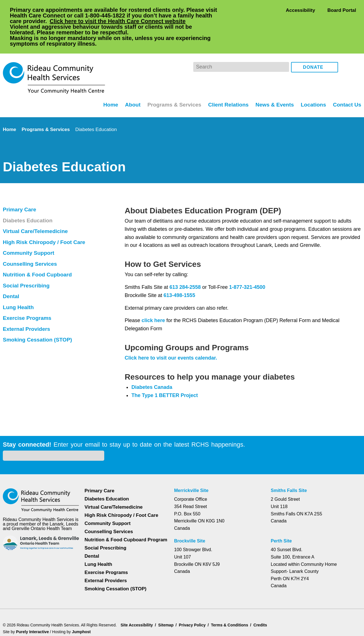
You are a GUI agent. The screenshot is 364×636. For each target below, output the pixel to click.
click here (153, 298)
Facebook (346, 44)
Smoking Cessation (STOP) (37, 317)
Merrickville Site (192, 460)
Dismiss (18, 623)
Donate (313, 45)
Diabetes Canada (153, 364)
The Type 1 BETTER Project (165, 373)
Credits (264, 599)
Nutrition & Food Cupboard (39, 252)
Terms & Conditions (232, 599)
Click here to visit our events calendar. (172, 335)
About (130, 82)
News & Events (274, 82)
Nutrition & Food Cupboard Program (116, 511)
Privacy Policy (194, 599)
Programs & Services (172, 82)
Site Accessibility (137, 599)
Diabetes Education (28, 198)
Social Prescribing (26, 263)
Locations (313, 82)
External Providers (27, 306)
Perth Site (282, 510)
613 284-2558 (184, 264)
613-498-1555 (179, 272)
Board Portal (341, 10)
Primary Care (20, 187)
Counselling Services (30, 241)
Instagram (356, 44)
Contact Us (347, 82)
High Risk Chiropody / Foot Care (45, 220)
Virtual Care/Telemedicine (37, 209)
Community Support (30, 230)
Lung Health (19, 285)
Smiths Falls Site (288, 460)
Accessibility (300, 10)
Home (107, 82)
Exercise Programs (27, 295)
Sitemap (167, 599)
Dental (12, 274)
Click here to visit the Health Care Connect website (140, 21)
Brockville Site (190, 510)
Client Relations (227, 82)
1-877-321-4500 (248, 264)
